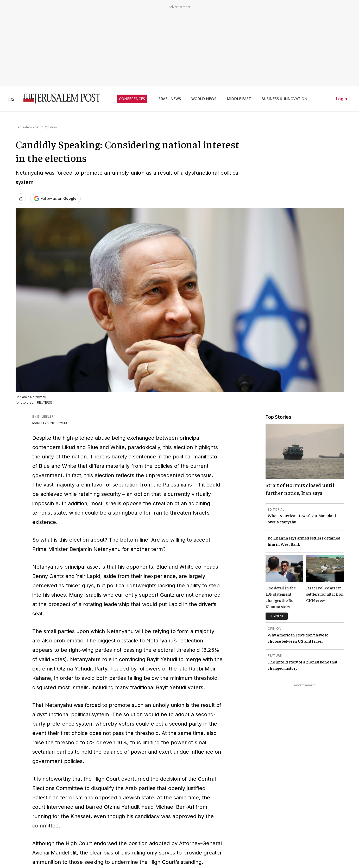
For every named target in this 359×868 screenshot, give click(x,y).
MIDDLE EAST (239, 99)
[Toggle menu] (11, 99)
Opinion (51, 127)
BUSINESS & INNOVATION (284, 99)
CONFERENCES (132, 99)
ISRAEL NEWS (169, 99)
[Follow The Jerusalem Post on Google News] (55, 199)
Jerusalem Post (28, 127)
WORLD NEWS (204, 99)
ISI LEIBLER (45, 416)
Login (341, 99)
